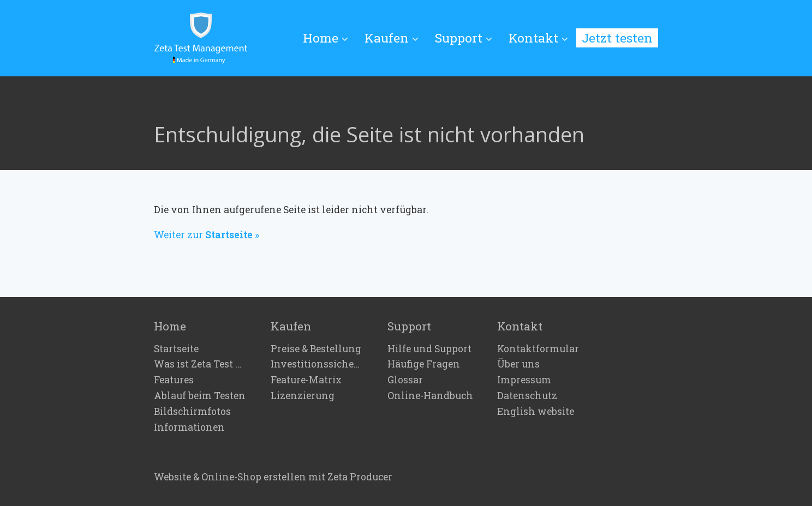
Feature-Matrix (306, 380)
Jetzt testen (617, 38)
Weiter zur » (207, 235)
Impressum (524, 380)
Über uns (518, 364)
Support (464, 38)
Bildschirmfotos (192, 412)
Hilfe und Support (429, 349)
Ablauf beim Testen (200, 396)
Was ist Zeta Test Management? (200, 364)
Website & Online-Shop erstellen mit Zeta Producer (273, 477)
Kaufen (392, 38)
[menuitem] (330, 38)
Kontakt (538, 38)
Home (326, 38)
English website (536, 412)
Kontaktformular (538, 349)
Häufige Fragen (424, 364)
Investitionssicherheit (317, 364)
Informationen (189, 427)
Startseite (176, 349)
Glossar (405, 380)
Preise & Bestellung (316, 349)
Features (174, 380)
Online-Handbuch (430, 396)
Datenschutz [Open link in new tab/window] (527, 396)
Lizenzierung (303, 396)
